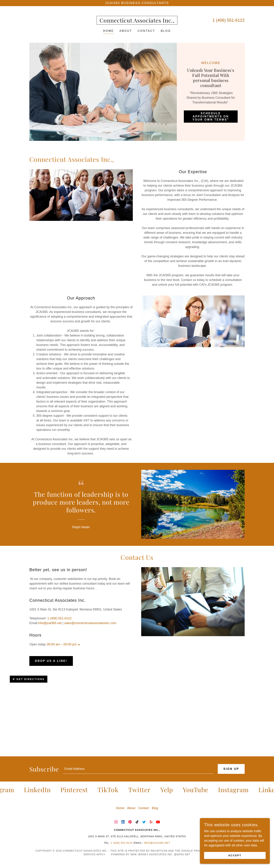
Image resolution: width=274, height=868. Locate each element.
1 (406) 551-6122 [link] (229, 20)
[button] (78, 645)
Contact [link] (146, 31)
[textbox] (138, 769)
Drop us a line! (51, 661)
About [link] (126, 31)
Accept (235, 855)
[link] (137, 21)
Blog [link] (166, 31)
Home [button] (120, 808)
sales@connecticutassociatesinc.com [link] (90, 623)
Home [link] (109, 31)
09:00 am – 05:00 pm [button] (62, 644)
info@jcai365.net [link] (50, 623)
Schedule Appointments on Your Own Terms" (211, 116)
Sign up (231, 769)
